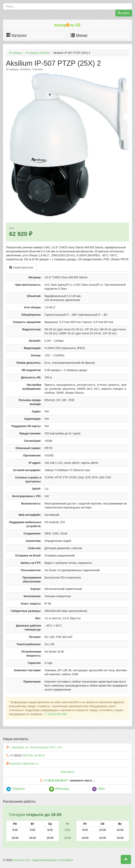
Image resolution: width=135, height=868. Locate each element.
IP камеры (15, 53)
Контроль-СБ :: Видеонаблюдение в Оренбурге (43, 860)
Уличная (37, 69)
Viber (98, 789)
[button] (126, 859)
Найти (124, 13)
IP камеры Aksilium (38, 53)
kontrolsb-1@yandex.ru (24, 764)
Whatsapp (59, 789)
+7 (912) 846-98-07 (55, 780)
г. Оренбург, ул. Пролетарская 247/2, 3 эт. (36, 747)
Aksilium (25, 69)
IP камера (12, 69)
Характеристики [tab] (21, 267)
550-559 (27, 755)
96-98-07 (40, 755)
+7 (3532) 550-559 (55, 714)
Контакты (67, 772)
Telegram (16, 789)
